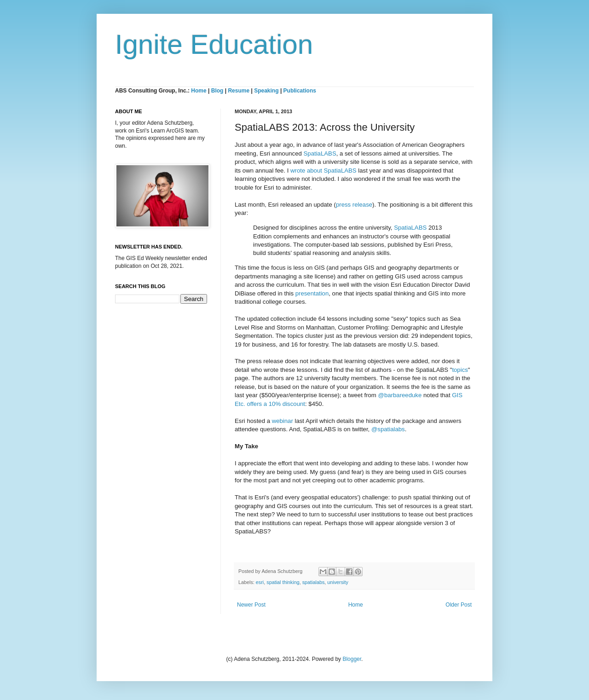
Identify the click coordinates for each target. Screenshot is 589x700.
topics (460, 370)
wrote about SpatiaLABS (323, 171)
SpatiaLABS (320, 153)
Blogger (352, 659)
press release (354, 205)
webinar (283, 421)
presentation (312, 293)
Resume (239, 91)
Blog (217, 91)
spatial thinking (283, 582)
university (338, 582)
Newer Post (251, 605)
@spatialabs (388, 429)
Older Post (459, 605)
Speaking (266, 91)
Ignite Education (214, 44)
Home (199, 91)
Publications (300, 91)
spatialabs (314, 582)
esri (260, 582)
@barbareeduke (400, 395)
